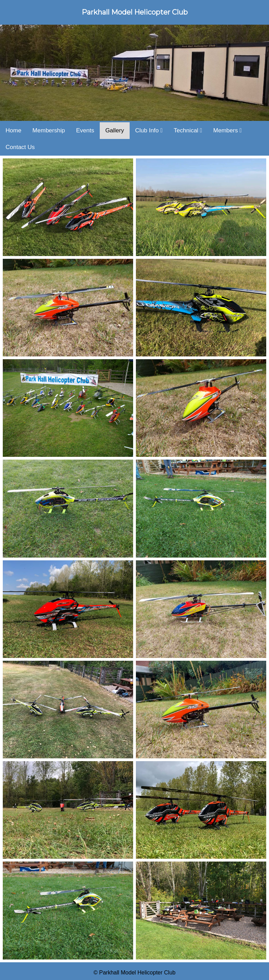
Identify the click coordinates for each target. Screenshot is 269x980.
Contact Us (20, 147)
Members (228, 130)
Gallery (115, 130)
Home (13, 130)
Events (85, 130)
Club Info (149, 130)
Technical (188, 130)
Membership (49, 130)
